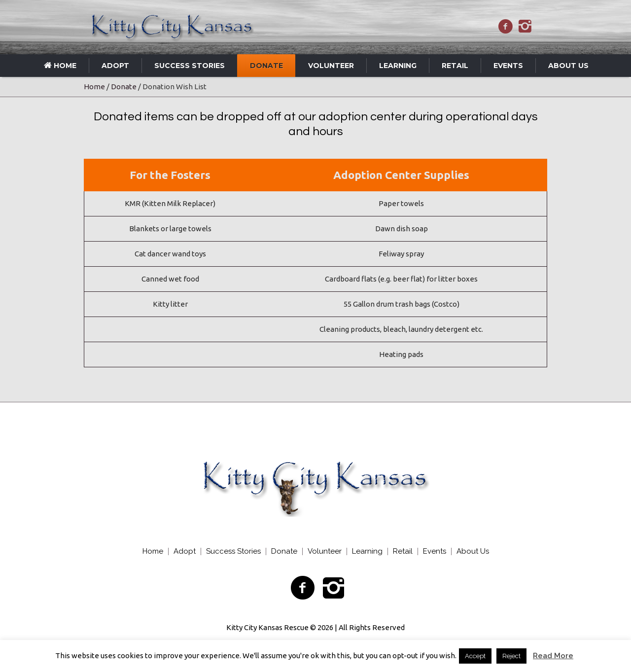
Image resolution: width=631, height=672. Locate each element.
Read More (553, 656)
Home (94, 87)
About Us (473, 551)
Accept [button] (475, 656)
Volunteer (325, 551)
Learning (367, 551)
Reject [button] (511, 656)
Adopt (185, 551)
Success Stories (233, 551)
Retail (403, 551)
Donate (124, 87)
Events (435, 551)
